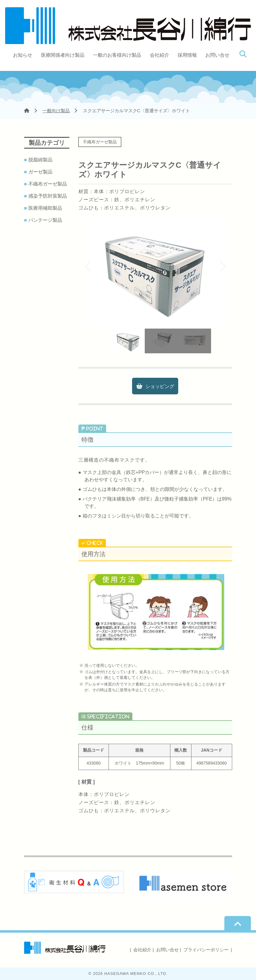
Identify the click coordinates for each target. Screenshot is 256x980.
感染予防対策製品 (49, 196)
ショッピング (160, 386)
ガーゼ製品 (41, 172)
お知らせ (23, 55)
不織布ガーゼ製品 (49, 184)
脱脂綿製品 (41, 160)
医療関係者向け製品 (63, 55)
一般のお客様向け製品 (117, 55)
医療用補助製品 (46, 208)
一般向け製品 (56, 111)
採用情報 (187, 55)
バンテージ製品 (46, 220)
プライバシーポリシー (206, 950)
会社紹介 (160, 55)
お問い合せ (217, 55)
